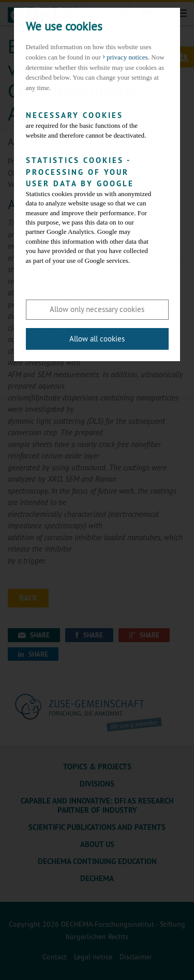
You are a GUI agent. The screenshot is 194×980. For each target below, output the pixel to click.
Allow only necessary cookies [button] (97, 309)
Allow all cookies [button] (97, 339)
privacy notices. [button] (128, 57)
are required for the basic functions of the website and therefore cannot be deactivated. (89, 124)
